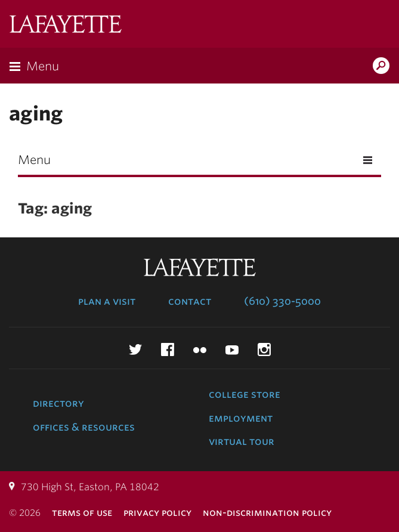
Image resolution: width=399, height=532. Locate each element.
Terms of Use (82, 513)
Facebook (168, 349)
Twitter (135, 349)
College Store (245, 394)
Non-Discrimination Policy (267, 513)
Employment (241, 418)
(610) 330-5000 (282, 301)
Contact (190, 301)
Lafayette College (66, 25)
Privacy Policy (157, 513)
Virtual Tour (242, 441)
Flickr (200, 349)
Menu (43, 66)
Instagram (264, 349)
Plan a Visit (107, 301)
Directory (58, 403)
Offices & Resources (84, 427)
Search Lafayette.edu (381, 67)
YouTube (232, 349)
